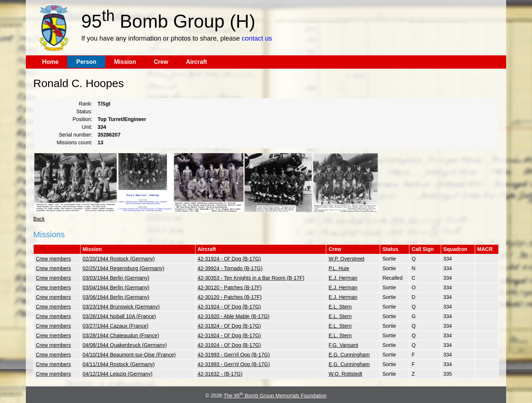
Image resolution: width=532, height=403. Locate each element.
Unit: (87, 127)
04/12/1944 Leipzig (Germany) (118, 374)
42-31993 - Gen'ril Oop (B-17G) (234, 355)
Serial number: (76, 135)
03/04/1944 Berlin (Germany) (116, 287)
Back (39, 219)
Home (50, 62)
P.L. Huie (339, 268)
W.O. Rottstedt (345, 374)
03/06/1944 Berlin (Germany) (116, 297)
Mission (125, 62)
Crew (161, 62)
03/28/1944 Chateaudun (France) (121, 335)
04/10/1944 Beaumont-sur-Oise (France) (129, 355)
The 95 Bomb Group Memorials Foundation (275, 396)
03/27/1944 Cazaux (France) (116, 326)
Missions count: (75, 142)
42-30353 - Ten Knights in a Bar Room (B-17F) (251, 278)
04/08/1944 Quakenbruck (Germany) (125, 345)
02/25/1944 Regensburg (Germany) (124, 268)
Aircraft (196, 62)
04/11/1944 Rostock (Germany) (119, 364)
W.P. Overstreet (346, 259)
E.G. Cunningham (349, 355)
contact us (257, 38)
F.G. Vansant (343, 345)
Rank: (86, 104)
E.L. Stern (340, 307)
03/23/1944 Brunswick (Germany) (121, 307)
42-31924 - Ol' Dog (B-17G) (229, 259)
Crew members (53, 259)
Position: (82, 119)
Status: (84, 111)
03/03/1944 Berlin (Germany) (116, 278)
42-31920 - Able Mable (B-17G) (234, 316)
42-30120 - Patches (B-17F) (230, 287)
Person (86, 62)
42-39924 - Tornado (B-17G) (230, 268)
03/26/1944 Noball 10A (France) (119, 316)
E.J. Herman (343, 278)
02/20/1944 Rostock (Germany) (119, 259)
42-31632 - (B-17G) (220, 374)
